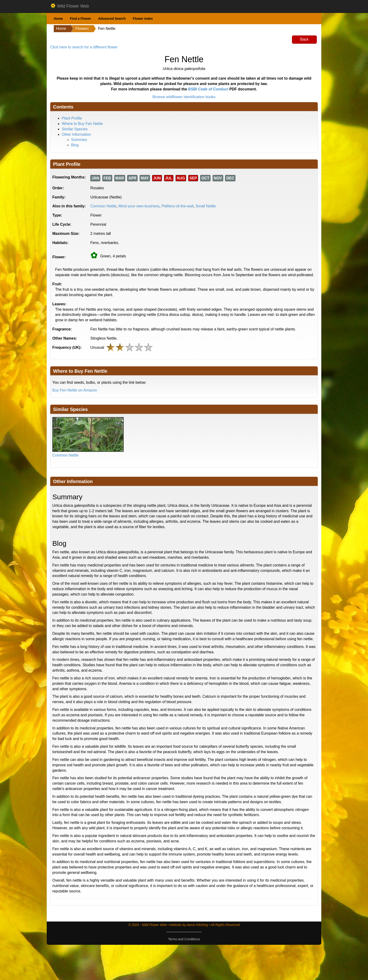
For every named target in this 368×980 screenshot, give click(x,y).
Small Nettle (206, 206)
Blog (75, 145)
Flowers (82, 29)
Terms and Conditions (184, 939)
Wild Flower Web (70, 6)
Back (304, 39)
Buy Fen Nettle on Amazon (75, 390)
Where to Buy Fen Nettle (82, 124)
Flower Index (143, 19)
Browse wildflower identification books (184, 97)
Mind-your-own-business (139, 206)
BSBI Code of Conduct (208, 89)
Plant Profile (72, 118)
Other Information (76, 134)
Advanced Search (112, 19)
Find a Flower (80, 19)
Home (58, 19)
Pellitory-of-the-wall (177, 206)
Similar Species (75, 129)
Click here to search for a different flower (84, 47)
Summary (79, 140)
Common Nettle (103, 206)
